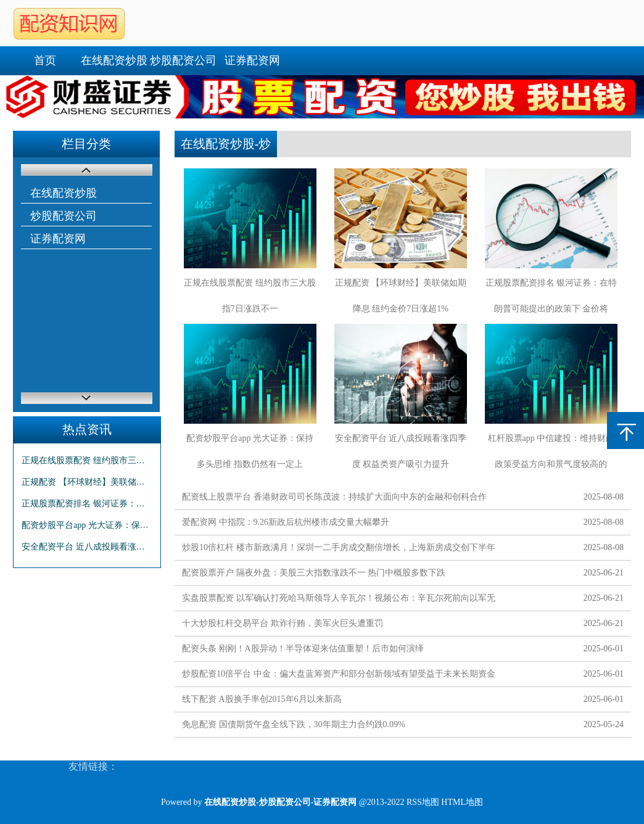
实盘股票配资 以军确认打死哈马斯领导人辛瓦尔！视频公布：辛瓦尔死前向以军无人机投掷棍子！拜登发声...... (339, 600)
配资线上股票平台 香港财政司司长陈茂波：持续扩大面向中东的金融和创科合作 (334, 497)
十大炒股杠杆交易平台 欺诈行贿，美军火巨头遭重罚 (283, 623)
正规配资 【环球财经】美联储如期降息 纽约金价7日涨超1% (87, 482)
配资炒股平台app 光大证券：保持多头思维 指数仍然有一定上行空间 (87, 525)
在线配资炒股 (114, 60)
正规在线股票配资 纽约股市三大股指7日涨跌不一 (87, 460)
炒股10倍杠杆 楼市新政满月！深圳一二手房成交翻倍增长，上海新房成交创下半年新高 (339, 550)
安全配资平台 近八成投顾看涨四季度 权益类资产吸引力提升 (87, 547)
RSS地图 (423, 802)
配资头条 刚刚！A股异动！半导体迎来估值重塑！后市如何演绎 (303, 649)
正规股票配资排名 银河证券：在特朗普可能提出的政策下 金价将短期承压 (87, 504)
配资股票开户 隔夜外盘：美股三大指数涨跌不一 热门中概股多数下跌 (314, 573)
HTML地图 (462, 802)
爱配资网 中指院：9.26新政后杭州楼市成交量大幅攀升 (286, 522)
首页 (45, 60)
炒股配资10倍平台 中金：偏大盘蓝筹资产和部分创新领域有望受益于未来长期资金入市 (339, 676)
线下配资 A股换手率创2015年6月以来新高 (262, 699)
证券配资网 (252, 60)
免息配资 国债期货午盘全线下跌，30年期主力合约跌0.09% (294, 724)
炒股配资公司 (183, 60)
